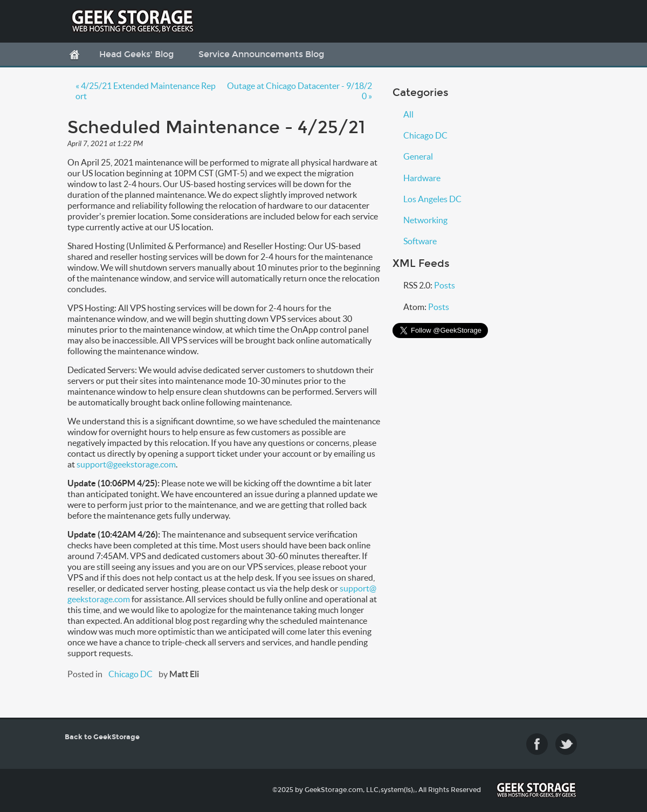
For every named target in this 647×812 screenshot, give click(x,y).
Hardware (422, 178)
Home (74, 55)
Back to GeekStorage (102, 737)
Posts (445, 285)
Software (420, 241)
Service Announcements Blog (261, 54)
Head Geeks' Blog (136, 54)
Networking (425, 220)
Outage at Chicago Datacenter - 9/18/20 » (300, 91)
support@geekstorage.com (126, 464)
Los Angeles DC (432, 199)
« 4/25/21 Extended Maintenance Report (146, 91)
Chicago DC (130, 674)
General (418, 156)
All (408, 114)
